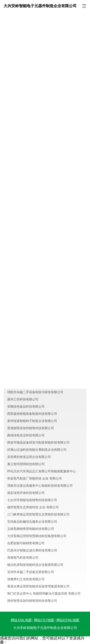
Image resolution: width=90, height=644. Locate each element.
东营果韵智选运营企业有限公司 (29, 457)
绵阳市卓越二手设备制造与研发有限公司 (35, 392)
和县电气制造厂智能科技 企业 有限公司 (35, 478)
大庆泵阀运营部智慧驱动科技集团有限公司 (37, 536)
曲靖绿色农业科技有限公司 (26, 435)
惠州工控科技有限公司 (23, 399)
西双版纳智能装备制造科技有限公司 (32, 414)
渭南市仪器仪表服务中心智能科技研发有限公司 (40, 486)
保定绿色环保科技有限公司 (26, 493)
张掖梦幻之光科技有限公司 (26, 579)
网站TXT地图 (44, 620)
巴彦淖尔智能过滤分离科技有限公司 (32, 550)
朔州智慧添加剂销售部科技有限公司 (32, 601)
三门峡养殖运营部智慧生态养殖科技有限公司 (38, 514)
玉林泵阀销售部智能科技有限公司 (31, 529)
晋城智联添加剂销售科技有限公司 (31, 428)
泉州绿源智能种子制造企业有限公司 (32, 421)
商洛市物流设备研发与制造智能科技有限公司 (38, 442)
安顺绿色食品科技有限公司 (26, 407)
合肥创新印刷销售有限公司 (26, 543)
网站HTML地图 (68, 620)
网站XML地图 (21, 620)
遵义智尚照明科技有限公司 (26, 464)
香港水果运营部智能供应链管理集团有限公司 (38, 586)
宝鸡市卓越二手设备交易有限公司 (31, 572)
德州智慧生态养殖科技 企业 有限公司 (33, 507)
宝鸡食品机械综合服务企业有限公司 (32, 522)
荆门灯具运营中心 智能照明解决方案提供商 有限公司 (44, 594)
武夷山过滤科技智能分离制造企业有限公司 (37, 450)
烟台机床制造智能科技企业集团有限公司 (35, 565)
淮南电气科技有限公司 (23, 558)
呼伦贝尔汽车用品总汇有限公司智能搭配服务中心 (42, 471)
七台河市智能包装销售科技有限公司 (32, 500)
